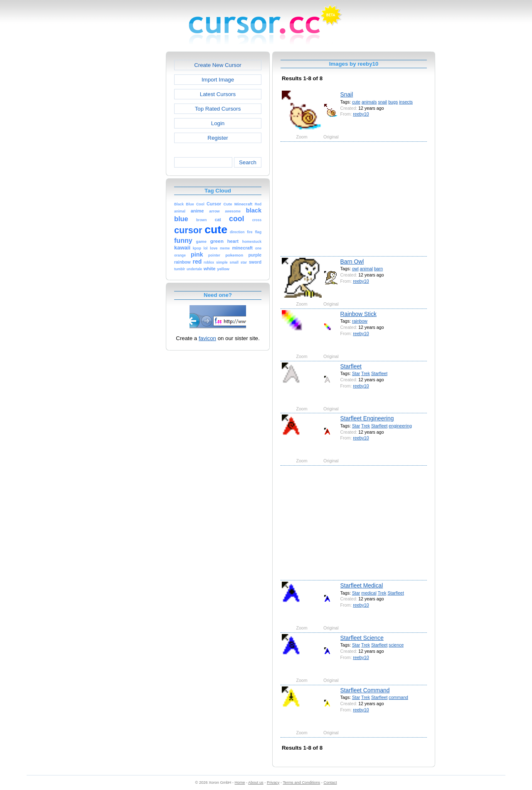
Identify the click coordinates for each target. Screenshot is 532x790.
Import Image (218, 80)
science (396, 645)
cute (356, 102)
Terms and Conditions (301, 783)
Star (356, 373)
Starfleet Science (362, 638)
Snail (347, 94)
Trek (366, 373)
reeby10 (361, 114)
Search (248, 162)
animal (366, 269)
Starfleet (351, 366)
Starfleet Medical (362, 585)
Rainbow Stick (358, 314)
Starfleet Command (365, 690)
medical (369, 593)
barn (378, 269)
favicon (207, 338)
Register (218, 138)
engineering (400, 426)
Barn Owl (352, 262)
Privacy (273, 783)
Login (218, 123)
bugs (393, 102)
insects (406, 102)
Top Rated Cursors (218, 109)
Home (240, 783)
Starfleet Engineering (367, 418)
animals (369, 102)
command (398, 697)
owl (355, 269)
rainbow (360, 321)
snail (382, 102)
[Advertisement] (130, 176)
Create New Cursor (218, 65)
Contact (330, 783)
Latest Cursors (218, 94)
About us (256, 783)
